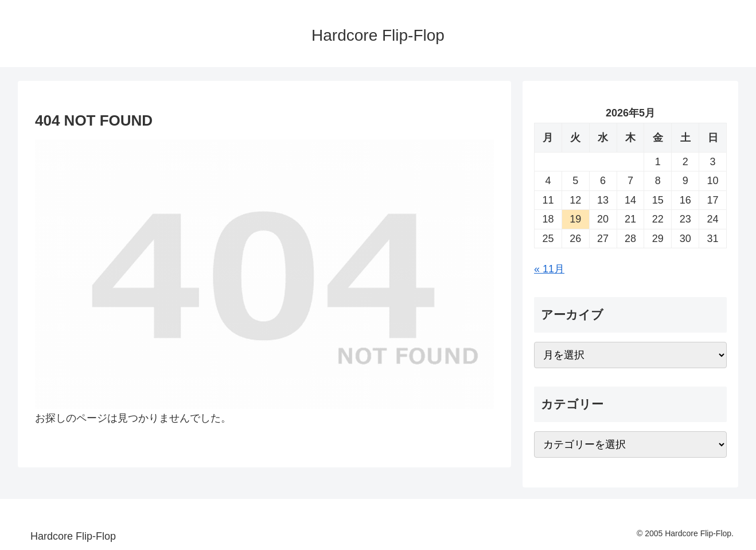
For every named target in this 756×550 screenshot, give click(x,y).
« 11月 (549, 269)
